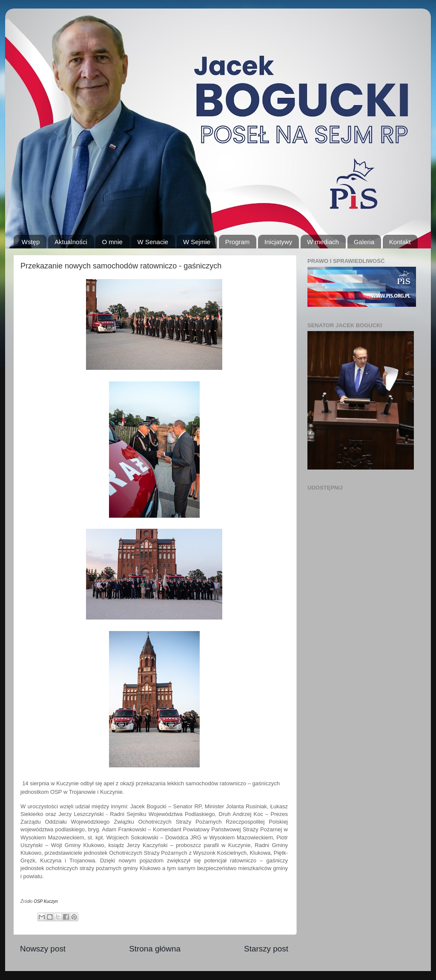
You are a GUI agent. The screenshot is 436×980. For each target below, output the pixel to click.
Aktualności (71, 242)
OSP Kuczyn (46, 901)
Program (238, 242)
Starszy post (266, 949)
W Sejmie (197, 242)
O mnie (112, 242)
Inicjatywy (278, 242)
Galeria (364, 242)
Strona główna (155, 949)
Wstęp (31, 242)
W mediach (323, 242)
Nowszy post (43, 949)
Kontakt (400, 242)
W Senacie (153, 242)
